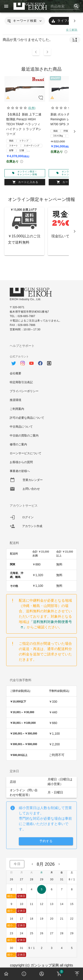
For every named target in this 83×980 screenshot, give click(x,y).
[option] (41, 361)
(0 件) (32, 108)
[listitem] (41, 517)
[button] (25, 21)
